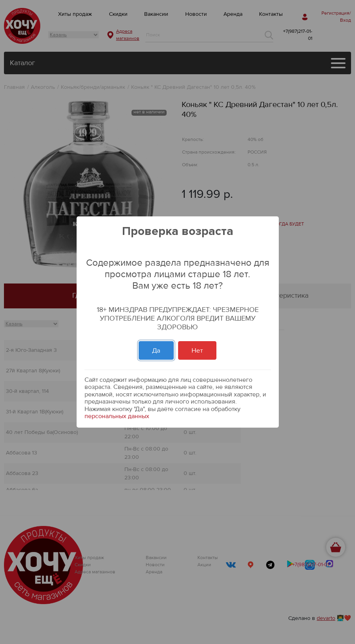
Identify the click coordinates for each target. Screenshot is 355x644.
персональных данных (117, 416)
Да (156, 350)
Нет (197, 350)
